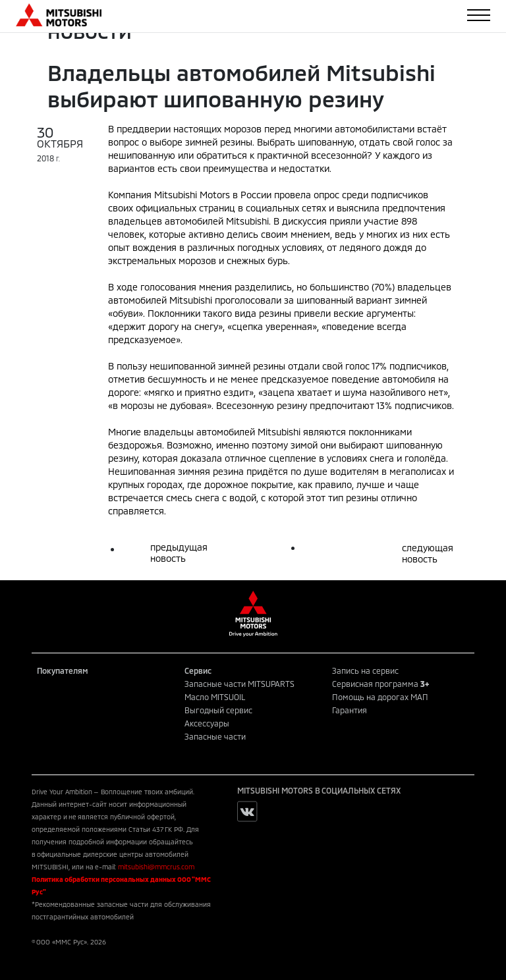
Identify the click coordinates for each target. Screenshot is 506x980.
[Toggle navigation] (479, 15)
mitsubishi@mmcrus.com (156, 867)
